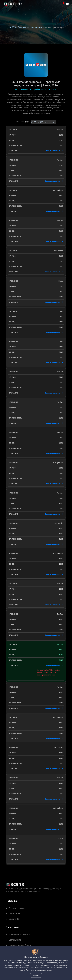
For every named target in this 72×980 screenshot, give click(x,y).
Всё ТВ (13, 27)
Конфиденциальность (18, 934)
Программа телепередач (30, 27)
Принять (36, 975)
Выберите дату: (22, 122)
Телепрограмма (15, 908)
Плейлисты (13, 913)
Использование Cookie (19, 945)
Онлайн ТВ (13, 919)
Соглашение (13, 940)
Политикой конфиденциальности (39, 970)
